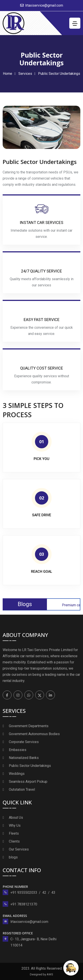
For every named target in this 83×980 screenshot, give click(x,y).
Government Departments (29, 726)
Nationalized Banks (24, 758)
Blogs (25, 604)
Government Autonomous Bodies (34, 734)
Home (8, 74)
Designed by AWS (41, 974)
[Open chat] (71, 968)
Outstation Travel (22, 789)
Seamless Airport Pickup (28, 782)
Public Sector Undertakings (30, 766)
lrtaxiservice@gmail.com (44, 5)
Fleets (14, 833)
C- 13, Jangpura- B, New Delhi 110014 (33, 942)
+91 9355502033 (24, 893)
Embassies (18, 750)
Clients (14, 841)
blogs (13, 857)
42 (44, 893)
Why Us (15, 825)
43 (53, 893)
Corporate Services (24, 742)
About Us (16, 818)
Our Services (19, 849)
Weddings (17, 774)
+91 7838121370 (24, 904)
